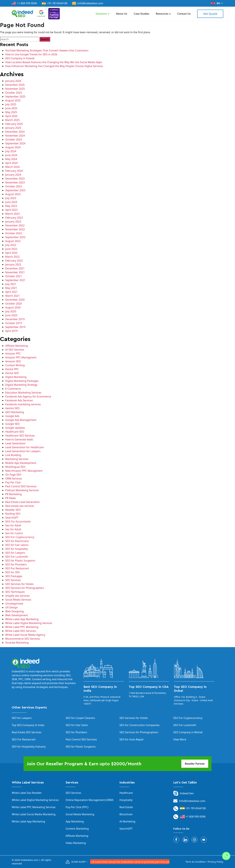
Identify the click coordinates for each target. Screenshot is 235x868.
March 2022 (12, 257)
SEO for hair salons (17, 545)
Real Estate (126, 807)
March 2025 (12, 120)
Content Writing (15, 365)
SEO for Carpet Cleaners (80, 718)
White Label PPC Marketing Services (34, 807)
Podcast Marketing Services (22, 490)
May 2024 (11, 159)
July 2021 (11, 284)
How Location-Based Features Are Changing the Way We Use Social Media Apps (54, 62)
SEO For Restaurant (17, 568)
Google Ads (12, 416)
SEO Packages (14, 576)
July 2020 (11, 311)
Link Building (13, 455)
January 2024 (13, 175)
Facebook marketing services (23, 404)
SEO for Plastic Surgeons (20, 561)
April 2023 (11, 210)
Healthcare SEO (15, 432)
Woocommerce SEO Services (23, 639)
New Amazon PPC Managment (24, 471)
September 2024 (15, 143)
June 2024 (11, 155)
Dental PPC (12, 369)
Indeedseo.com (30, 860)
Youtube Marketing (17, 643)
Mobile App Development (21, 463)
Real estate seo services (20, 506)
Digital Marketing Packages (22, 381)
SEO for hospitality (16, 549)
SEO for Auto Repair (132, 739)
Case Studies (142, 14)
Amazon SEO (13, 361)
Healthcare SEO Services (20, 436)
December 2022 (15, 225)
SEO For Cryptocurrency (20, 537)
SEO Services (13, 580)
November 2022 (15, 229)
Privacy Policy (215, 862)
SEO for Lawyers (15, 553)
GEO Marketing (15, 412)
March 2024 (12, 167)
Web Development (16, 615)
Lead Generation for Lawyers (23, 451)
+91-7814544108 (57, 3)
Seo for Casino (14, 533)
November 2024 (15, 136)
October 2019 (14, 323)
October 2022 (14, 233)
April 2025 (11, 116)
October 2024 (14, 139)
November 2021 (15, 272)
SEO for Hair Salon (77, 725)
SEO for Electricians (17, 541)
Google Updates (15, 428)
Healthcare (126, 793)
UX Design (12, 607)
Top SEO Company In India (28, 725)
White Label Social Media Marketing (34, 814)
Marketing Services (17, 459)
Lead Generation (15, 443)
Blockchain (126, 814)
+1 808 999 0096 (24, 3)
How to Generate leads (19, 439)
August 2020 (13, 307)
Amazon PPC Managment (21, 357)
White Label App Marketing (22, 619)
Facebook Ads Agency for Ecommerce (28, 396)
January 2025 (13, 128)
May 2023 (11, 206)
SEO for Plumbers (16, 564)
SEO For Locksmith (17, 557)
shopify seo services (17, 596)
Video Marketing (76, 843)
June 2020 (11, 315)
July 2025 (11, 104)
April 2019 (11, 331)
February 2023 (14, 218)
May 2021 (11, 288)
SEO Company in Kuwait (20, 58)
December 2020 (15, 300)
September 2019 (15, 327)
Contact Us (184, 14)
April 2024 (11, 163)
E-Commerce (13, 389)
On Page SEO (13, 475)
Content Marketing (77, 829)
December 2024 (15, 132)
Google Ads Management (21, 420)
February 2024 (14, 171)
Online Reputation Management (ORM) (89, 800)
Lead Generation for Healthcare (24, 447)
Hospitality (126, 800)
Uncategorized (14, 604)
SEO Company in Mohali (188, 732)
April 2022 (11, 253)
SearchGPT (12, 518)
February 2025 (14, 124)
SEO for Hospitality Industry (29, 747)
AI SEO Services (15, 350)
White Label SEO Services (21, 631)
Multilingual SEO (15, 467)
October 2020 (14, 304)
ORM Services (14, 479)
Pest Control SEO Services (21, 486)
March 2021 (12, 296)
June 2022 (11, 249)
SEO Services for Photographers (25, 588)
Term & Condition (196, 862)
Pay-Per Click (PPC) (77, 807)
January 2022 (13, 264)
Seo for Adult (13, 525)
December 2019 (15, 319)
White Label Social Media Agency (25, 635)
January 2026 (13, 81)
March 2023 (12, 214)
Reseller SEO (13, 510)
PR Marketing (13, 494)
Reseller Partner (195, 764)
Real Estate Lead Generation (22, 502)
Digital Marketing (16, 377)
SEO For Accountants (18, 521)
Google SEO (12, 424)
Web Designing (15, 611)
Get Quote (210, 14)
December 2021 (15, 268)
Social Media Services (18, 600)
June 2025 (11, 108)
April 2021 (11, 292)
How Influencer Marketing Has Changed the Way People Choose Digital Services (54, 66)
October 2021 (14, 276)
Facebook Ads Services (19, 400)
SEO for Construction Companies (140, 725)
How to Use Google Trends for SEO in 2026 (31, 54)
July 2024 (11, 151)
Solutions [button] (103, 14)
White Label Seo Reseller (27, 793)
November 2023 (15, 182)
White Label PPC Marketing (22, 627)
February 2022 (14, 261)
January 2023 (13, 222)
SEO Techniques (15, 592)
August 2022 (13, 241)
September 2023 (15, 190)
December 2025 (15, 85)
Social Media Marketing (80, 814)
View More (180, 739)
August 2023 (13, 194)
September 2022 (15, 237)
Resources (163, 14)
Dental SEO (12, 373)
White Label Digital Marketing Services (29, 623)
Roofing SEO (13, 514)
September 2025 (15, 97)
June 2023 (11, 202)
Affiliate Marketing (17, 346)
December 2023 (15, 179)
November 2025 (15, 89)
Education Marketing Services (23, 393)
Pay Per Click (13, 482)
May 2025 (11, 112)
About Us (122, 14)
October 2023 (14, 186)
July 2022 (11, 245)
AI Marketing (127, 821)
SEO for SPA (12, 572)
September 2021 (15, 280)
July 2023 (11, 198)
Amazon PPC (13, 354)
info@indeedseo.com (88, 3)
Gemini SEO (12, 408)
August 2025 (13, 100)
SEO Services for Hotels (19, 584)
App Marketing (75, 821)
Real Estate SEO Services (27, 732)
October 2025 (14, 93)
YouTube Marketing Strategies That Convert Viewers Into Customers (47, 50)
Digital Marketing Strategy (21, 385)
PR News (11, 498)
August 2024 (13, 147)
